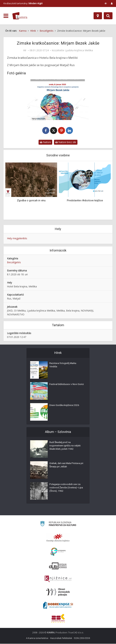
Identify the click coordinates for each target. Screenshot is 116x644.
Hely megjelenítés (17, 239)
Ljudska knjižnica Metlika (79, 50)
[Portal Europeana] (58, 552)
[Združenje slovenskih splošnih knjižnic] (58, 579)
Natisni (45, 142)
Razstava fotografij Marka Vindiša (64, 366)
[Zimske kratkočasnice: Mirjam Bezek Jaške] (58, 100)
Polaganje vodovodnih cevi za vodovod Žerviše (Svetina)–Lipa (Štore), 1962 (66, 489)
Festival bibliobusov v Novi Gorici (64, 387)
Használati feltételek (61, 638)
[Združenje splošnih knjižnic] (58, 619)
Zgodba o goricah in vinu (31, 201)
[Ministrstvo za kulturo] (58, 525)
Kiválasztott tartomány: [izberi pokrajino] (23, 3)
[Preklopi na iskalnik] (108, 16)
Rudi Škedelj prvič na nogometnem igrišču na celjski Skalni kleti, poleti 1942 (66, 447)
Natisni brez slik (66, 142)
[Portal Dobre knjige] (58, 606)
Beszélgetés (14, 263)
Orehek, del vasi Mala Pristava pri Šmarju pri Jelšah (66, 466)
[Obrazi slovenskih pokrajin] (58, 592)
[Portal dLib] (58, 566)
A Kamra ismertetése (37, 638)
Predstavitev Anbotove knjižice (85, 201)
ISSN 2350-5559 (82, 638)
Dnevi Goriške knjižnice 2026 (65, 406)
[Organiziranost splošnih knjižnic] (58, 538)
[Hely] (98, 16)
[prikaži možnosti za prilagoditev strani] (106, 3)
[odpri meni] (6, 16)
